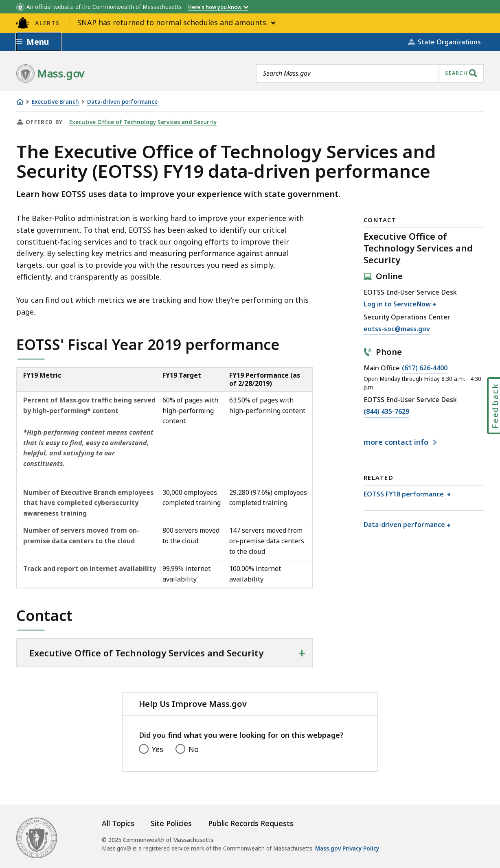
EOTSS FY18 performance (405, 494)
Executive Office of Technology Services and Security (143, 122)
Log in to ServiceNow (397, 304)
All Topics (118, 823)
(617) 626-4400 (425, 368)
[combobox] (370, 73)
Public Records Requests (251, 823)
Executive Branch (55, 102)
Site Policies (171, 823)
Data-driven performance (122, 102)
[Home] (20, 102)
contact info (397, 442)
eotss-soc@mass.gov (397, 329)
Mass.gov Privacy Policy (347, 848)
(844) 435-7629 (386, 412)
